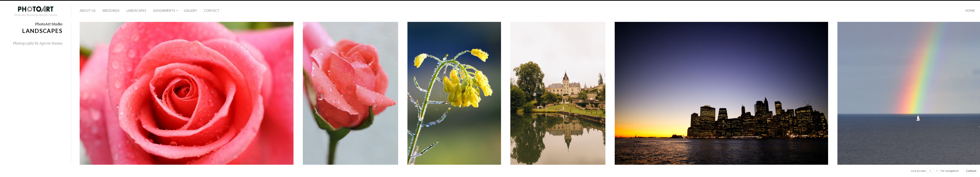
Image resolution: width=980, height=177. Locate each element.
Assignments (164, 11)
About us (88, 11)
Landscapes (136, 11)
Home (970, 11)
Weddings (111, 11)
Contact (212, 11)
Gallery (190, 11)
